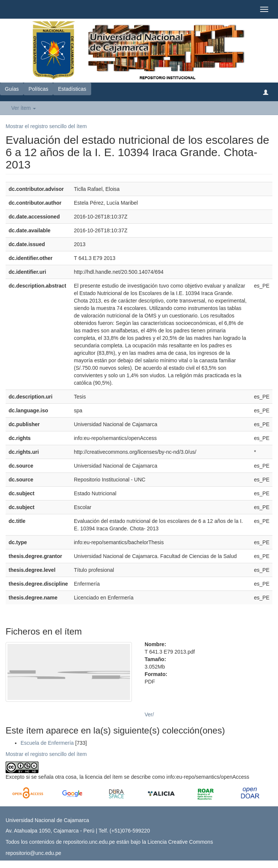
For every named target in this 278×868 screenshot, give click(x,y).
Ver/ (149, 714)
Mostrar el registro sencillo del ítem (46, 126)
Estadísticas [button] (72, 89)
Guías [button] (12, 89)
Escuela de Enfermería (47, 743)
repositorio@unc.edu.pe (33, 853)
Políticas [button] (38, 89)
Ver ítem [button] (24, 108)
